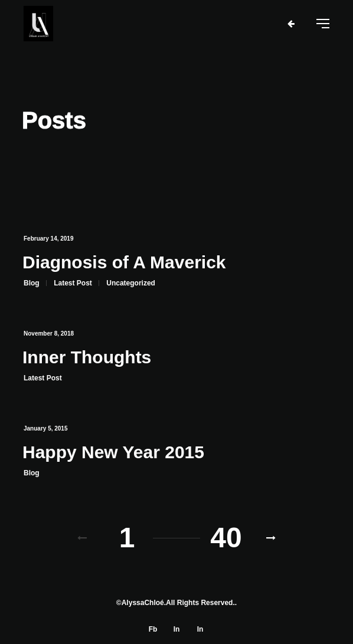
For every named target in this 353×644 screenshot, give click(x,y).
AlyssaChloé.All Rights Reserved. (178, 603)
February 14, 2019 (49, 239)
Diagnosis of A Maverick (124, 262)
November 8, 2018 (49, 333)
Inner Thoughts (87, 357)
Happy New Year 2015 (113, 452)
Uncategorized (131, 283)
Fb (153, 629)
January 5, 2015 (46, 428)
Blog (32, 283)
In (177, 629)
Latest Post (73, 283)
